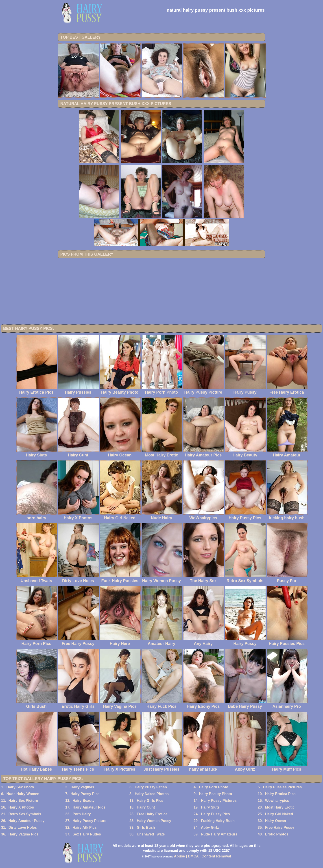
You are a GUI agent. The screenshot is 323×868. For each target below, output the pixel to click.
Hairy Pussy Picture (89, 821)
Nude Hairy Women (23, 794)
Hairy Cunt (146, 807)
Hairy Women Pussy (154, 821)
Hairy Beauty (84, 801)
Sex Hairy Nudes (87, 834)
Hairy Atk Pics (85, 827)
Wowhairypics (277, 801)
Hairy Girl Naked (279, 814)
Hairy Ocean (276, 821)
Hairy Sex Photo (20, 787)
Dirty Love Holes (23, 827)
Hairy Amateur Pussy (26, 821)
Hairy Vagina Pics (23, 834)
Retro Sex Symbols (25, 814)
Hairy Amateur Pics (89, 807)
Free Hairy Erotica (152, 814)
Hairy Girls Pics (150, 801)
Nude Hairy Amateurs (219, 834)
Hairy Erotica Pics (280, 794)
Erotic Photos (277, 834)
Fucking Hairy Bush (218, 821)
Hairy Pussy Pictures (219, 801)
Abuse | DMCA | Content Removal (203, 856)
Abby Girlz (210, 827)
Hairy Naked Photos (152, 794)
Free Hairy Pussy (280, 827)
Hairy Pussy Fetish (151, 787)
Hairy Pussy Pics (85, 794)
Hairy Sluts (210, 807)
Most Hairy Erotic (280, 807)
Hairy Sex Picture (23, 801)
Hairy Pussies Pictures (283, 787)
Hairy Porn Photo (214, 787)
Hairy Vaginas (82, 787)
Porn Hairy (82, 814)
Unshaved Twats (151, 834)
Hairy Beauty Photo (216, 794)
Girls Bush (146, 827)
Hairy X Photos (21, 807)
